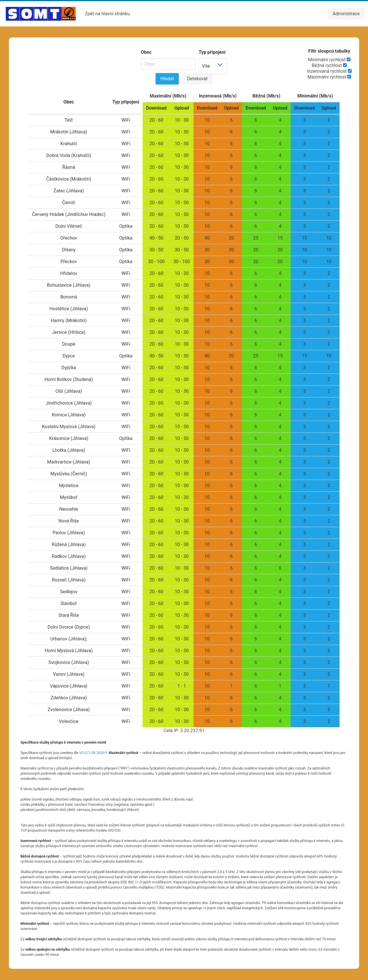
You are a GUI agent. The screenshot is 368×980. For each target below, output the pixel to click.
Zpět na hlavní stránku (107, 14)
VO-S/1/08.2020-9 (93, 753)
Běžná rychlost (329, 65)
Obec (146, 52)
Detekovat (197, 79)
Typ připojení (212, 52)
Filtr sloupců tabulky (329, 51)
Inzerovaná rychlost (329, 71)
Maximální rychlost (329, 77)
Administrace (346, 14)
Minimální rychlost (329, 60)
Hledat (167, 79)
